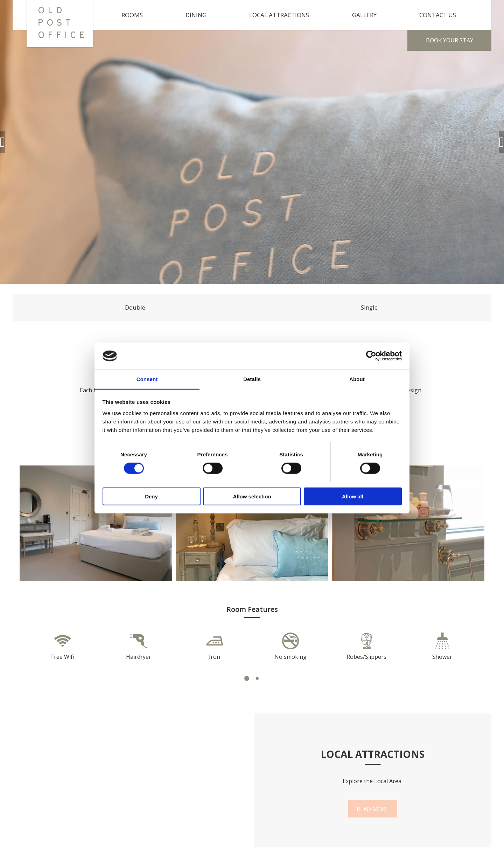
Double (135, 307)
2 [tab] (257, 270)
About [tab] (357, 379)
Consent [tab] (147, 379)
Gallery (364, 15)
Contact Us (438, 15)
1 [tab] (247, 270)
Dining (196, 15)
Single (369, 307)
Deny (151, 496)
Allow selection (252, 496)
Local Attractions (279, 15)
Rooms (132, 15)
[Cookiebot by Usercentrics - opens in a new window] (371, 356)
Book (450, 40)
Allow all (353, 496)
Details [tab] (252, 379)
